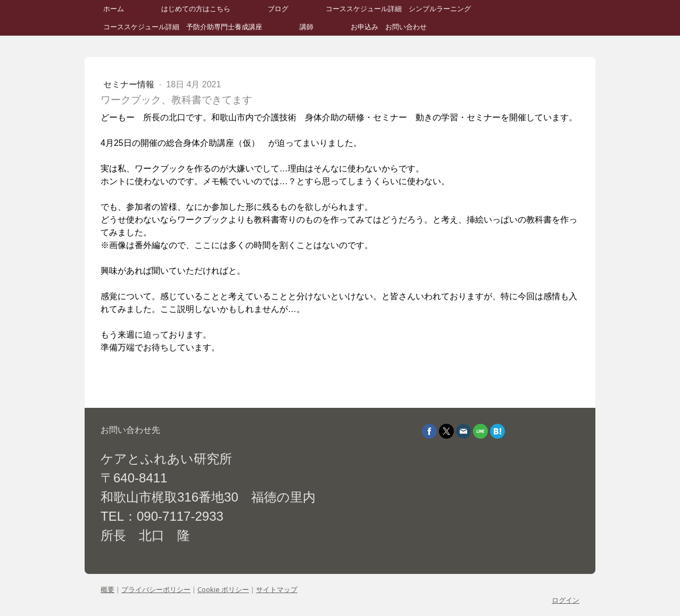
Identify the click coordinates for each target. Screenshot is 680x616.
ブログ (278, 9)
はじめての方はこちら (196, 9)
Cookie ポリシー (223, 589)
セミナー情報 (130, 84)
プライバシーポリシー (156, 589)
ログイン (566, 600)
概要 (107, 589)
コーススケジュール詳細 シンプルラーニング (398, 9)
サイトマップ (277, 589)
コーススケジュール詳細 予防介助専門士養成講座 (183, 27)
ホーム (114, 9)
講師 (306, 27)
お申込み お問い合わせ (389, 27)
